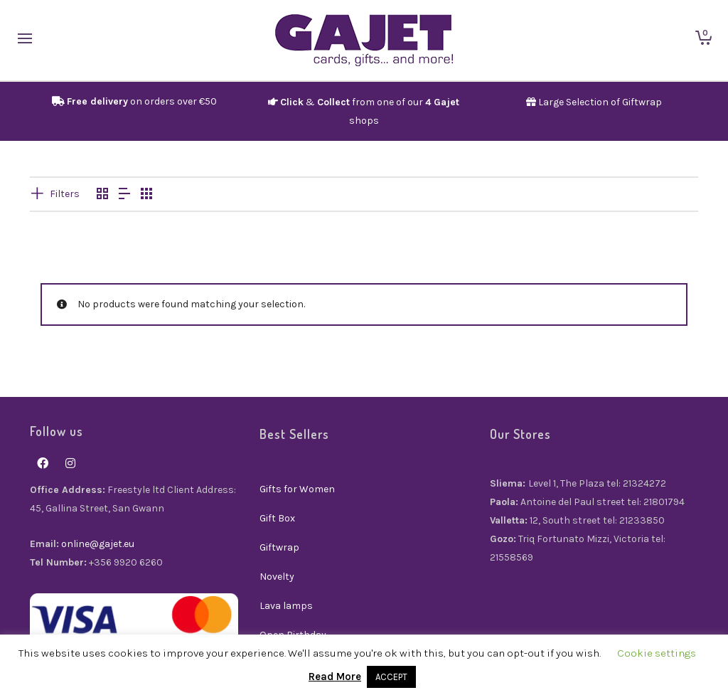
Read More (335, 677)
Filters (65, 194)
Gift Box (277, 518)
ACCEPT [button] (391, 677)
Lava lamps (286, 606)
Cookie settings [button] (657, 653)
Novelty (277, 577)
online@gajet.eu (98, 544)
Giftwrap (279, 547)
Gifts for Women (297, 489)
